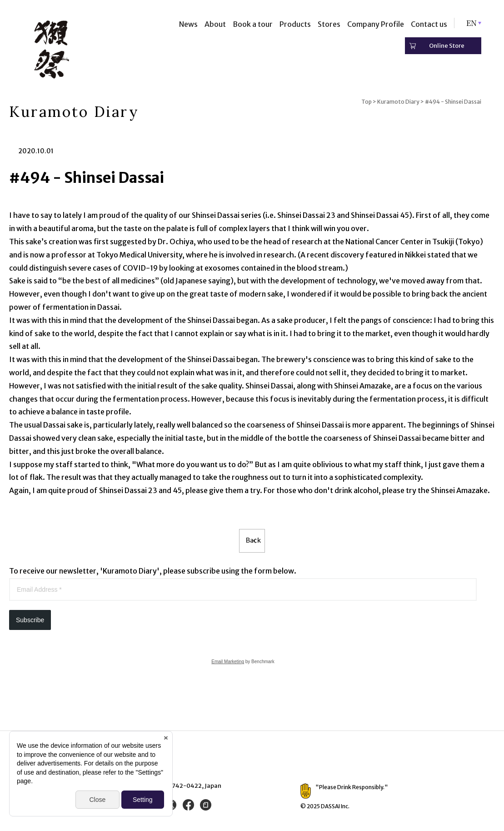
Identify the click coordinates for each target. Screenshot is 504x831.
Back (252, 542)
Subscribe (30, 623)
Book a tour (253, 24)
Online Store (447, 46)
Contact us (429, 24)
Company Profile (376, 24)
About (215, 24)
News (188, 24)
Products (295, 24)
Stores (329, 24)
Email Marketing (228, 664)
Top (367, 102)
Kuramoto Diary (398, 102)
